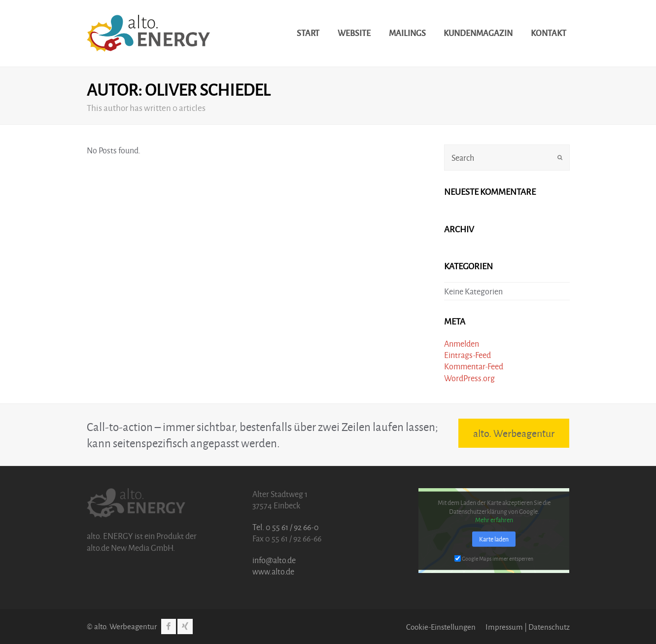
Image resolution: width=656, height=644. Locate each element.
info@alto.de (274, 560)
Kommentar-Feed (474, 366)
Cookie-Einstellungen (441, 627)
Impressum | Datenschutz (528, 627)
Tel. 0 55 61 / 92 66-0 (286, 527)
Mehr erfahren (494, 520)
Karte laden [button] (494, 538)
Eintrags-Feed (467, 355)
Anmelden (462, 343)
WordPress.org (469, 378)
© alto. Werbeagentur (122, 626)
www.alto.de (273, 571)
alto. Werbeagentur (514, 433)
